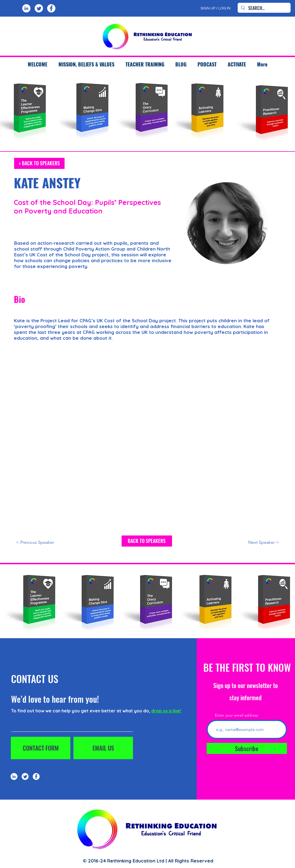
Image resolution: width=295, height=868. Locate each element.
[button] (145, 64)
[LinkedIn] (26, 8)
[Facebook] (51, 8)
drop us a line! (166, 711)
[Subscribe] (247, 748)
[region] (88, 111)
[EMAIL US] (103, 748)
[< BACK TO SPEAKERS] (39, 163)
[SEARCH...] (264, 8)
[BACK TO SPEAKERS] (147, 541)
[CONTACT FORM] (41, 748)
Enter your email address (237, 715)
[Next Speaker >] (252, 543)
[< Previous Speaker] (43, 543)
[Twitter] (39, 8)
